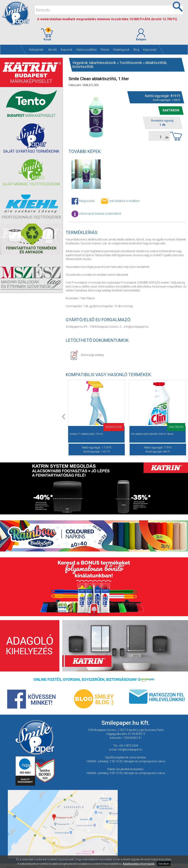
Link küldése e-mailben (120, 201)
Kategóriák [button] (36, 50)
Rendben (164, 864)
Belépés (141, 35)
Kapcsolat (150, 50)
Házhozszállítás (86, 50)
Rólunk (105, 50)
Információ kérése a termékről (96, 214)
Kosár (47, 35)
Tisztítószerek (131, 63)
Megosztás (83, 201)
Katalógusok (121, 50)
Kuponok (66, 50)
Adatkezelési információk (139, 864)
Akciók (52, 50)
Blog (136, 50)
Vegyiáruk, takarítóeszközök (94, 63)
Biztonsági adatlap (87, 355)
